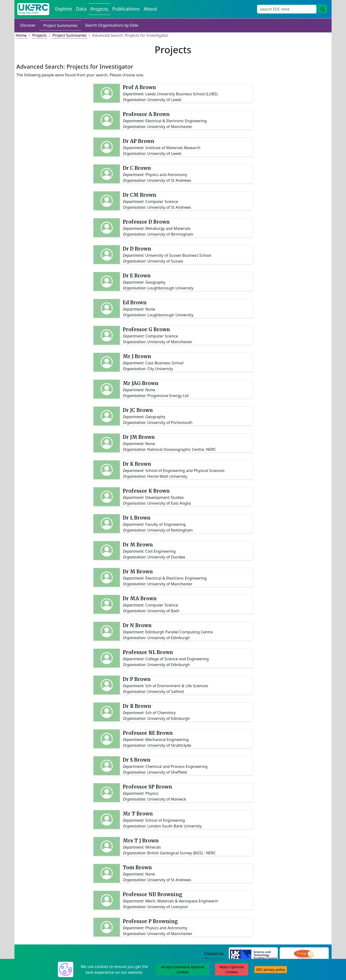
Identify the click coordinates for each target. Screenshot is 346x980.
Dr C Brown (137, 168)
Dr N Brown (137, 625)
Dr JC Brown (138, 410)
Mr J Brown (137, 356)
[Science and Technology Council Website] (253, 954)
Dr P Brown (137, 679)
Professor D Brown (146, 222)
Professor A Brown (146, 114)
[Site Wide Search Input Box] (287, 9)
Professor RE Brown (148, 733)
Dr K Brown (137, 464)
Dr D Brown (137, 249)
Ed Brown (135, 303)
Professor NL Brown (148, 652)
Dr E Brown (137, 276)
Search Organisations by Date (112, 25)
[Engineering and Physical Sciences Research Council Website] (304, 954)
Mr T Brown (138, 814)
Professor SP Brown (147, 787)
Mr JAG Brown (141, 383)
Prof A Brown (139, 87)
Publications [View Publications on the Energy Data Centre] (126, 9)
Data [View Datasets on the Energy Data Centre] (81, 9)
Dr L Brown (137, 518)
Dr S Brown (137, 760)
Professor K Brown (146, 491)
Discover (28, 25)
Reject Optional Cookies (232, 969)
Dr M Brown (138, 545)
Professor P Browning (150, 921)
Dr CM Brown (139, 195)
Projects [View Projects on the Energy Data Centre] (99, 9)
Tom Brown (137, 867)
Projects (39, 35)
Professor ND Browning (153, 894)
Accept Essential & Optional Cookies (183, 969)
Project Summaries (60, 25)
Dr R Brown (137, 706)
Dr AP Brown (139, 141)
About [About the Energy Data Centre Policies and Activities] (150, 9)
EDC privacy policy (271, 970)
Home (21, 35)
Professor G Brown (146, 329)
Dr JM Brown (139, 437)
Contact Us (214, 954)
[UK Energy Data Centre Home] (33, 9)
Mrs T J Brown (141, 841)
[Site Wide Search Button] (322, 9)
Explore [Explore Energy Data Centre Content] (63, 9)
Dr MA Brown (140, 598)
